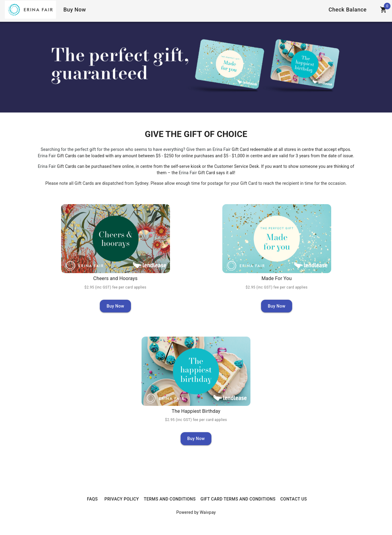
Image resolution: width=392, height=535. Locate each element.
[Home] (30, 10)
